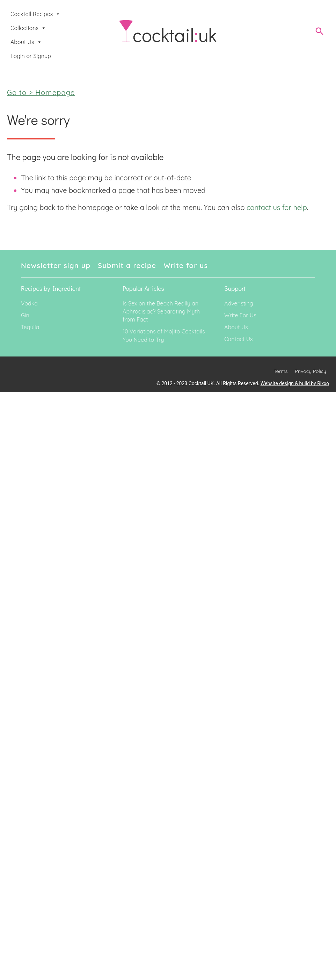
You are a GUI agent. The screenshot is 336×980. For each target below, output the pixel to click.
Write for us (186, 265)
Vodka (29, 303)
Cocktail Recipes (35, 14)
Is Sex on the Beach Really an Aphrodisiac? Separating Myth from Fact (161, 311)
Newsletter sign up (56, 265)
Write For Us (240, 315)
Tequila (30, 327)
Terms (281, 371)
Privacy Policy (311, 371)
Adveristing (239, 303)
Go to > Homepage (41, 92)
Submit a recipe (127, 265)
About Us (26, 42)
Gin (25, 315)
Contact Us (238, 339)
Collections (28, 28)
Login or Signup (31, 56)
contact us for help (277, 207)
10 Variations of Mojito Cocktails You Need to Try (164, 335)
